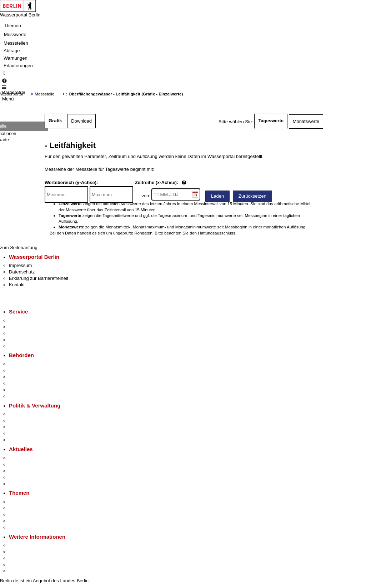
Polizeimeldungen (27, 465)
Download (81, 121)
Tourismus (19, 552)
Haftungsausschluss (217, 233)
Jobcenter (19, 390)
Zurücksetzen (252, 196)
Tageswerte (271, 121)
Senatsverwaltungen (30, 370)
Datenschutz (22, 272)
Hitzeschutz (21, 484)
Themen (12, 26)
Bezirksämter (22, 377)
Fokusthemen (23, 502)
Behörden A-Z (23, 364)
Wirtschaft (19, 558)
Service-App (22, 320)
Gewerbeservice (26, 346)
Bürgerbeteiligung (27, 427)
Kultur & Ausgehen (28, 545)
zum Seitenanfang (19, 248)
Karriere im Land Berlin (33, 421)
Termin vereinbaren (29, 327)
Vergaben (19, 440)
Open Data (20, 433)
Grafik (55, 121)
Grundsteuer (22, 527)
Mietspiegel (21, 521)
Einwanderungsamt (29, 396)
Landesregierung (26, 414)
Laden (217, 196)
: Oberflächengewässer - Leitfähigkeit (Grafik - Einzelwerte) (124, 94)
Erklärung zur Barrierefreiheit (39, 278)
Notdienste (20, 340)
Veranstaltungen (26, 471)
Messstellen (16, 43)
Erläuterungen (18, 66)
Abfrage (12, 51)
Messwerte (15, 34)
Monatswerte (306, 121)
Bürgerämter (22, 383)
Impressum (20, 265)
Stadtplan (19, 571)
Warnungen (16, 58)
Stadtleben (20, 565)
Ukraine (17, 477)
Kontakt (17, 285)
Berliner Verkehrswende (34, 508)
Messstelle (44, 94)
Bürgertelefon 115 (27, 333)
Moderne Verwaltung (30, 515)
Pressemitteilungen (29, 458)
